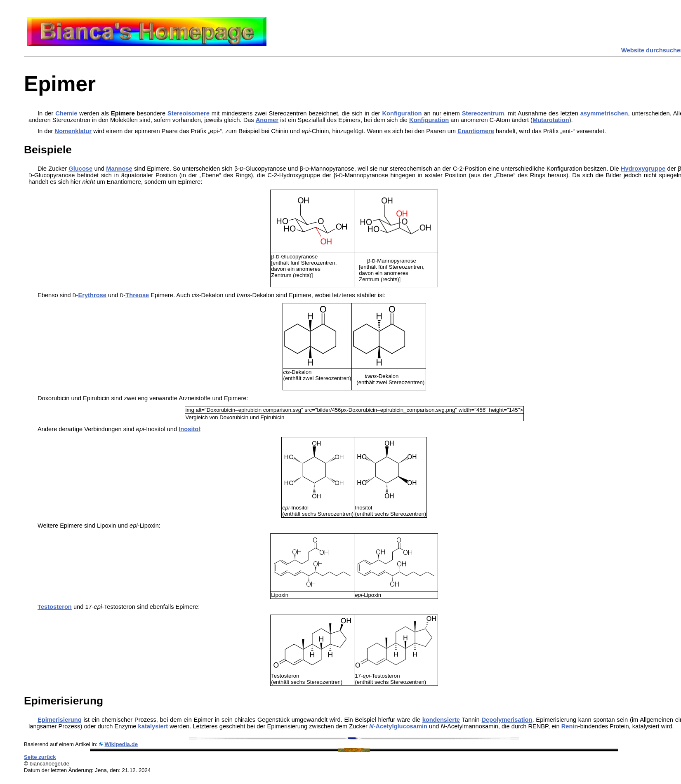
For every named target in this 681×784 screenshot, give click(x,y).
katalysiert (153, 726)
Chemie (66, 113)
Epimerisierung (60, 720)
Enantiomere (476, 131)
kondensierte (441, 720)
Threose (137, 295)
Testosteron (55, 607)
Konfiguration (402, 113)
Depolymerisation (507, 720)
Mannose (119, 169)
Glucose (80, 169)
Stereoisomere (189, 113)
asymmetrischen (604, 113)
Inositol (189, 429)
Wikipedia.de (121, 744)
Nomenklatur (73, 131)
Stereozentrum (483, 113)
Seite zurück (40, 757)
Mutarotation (551, 120)
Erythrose (92, 295)
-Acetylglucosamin (398, 726)
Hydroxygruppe (643, 169)
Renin (570, 726)
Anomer (267, 120)
